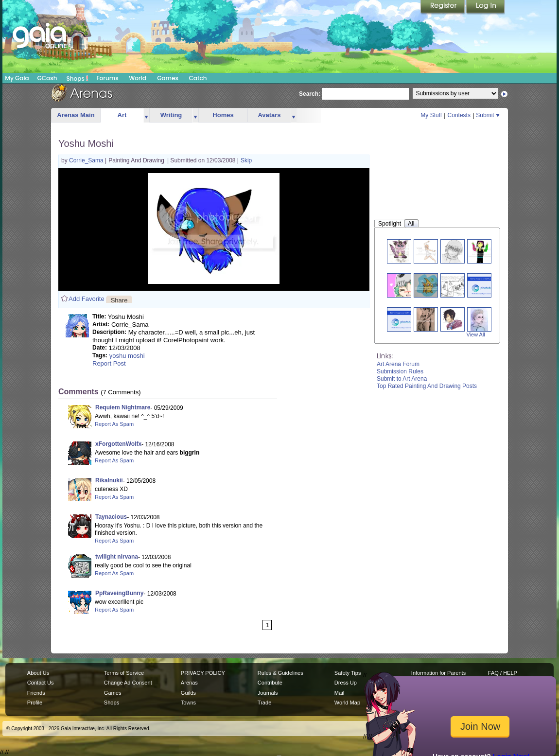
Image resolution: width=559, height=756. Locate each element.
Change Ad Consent (128, 683)
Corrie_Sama (87, 160)
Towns (188, 703)
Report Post (109, 363)
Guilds (188, 693)
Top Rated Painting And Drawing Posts (427, 386)
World (138, 78)
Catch (198, 78)
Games (168, 78)
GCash (47, 78)
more (146, 115)
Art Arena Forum (398, 364)
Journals (268, 693)
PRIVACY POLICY (203, 673)
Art (122, 115)
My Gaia (17, 78)
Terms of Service (124, 673)
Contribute (270, 683)
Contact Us (41, 683)
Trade (264, 703)
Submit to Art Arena (402, 379)
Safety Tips (348, 673)
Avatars (269, 115)
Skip (246, 160)
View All (476, 334)
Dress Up (346, 683)
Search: (310, 94)
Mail (339, 693)
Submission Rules (400, 371)
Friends (36, 693)
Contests (459, 115)
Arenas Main (76, 115)
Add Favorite (87, 299)
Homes (223, 115)
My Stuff (431, 115)
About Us (38, 673)
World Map (347, 703)
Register (443, 7)
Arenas (189, 683)
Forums (107, 78)
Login (486, 7)
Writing (171, 115)
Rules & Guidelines (280, 673)
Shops (78, 78)
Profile (35, 703)
